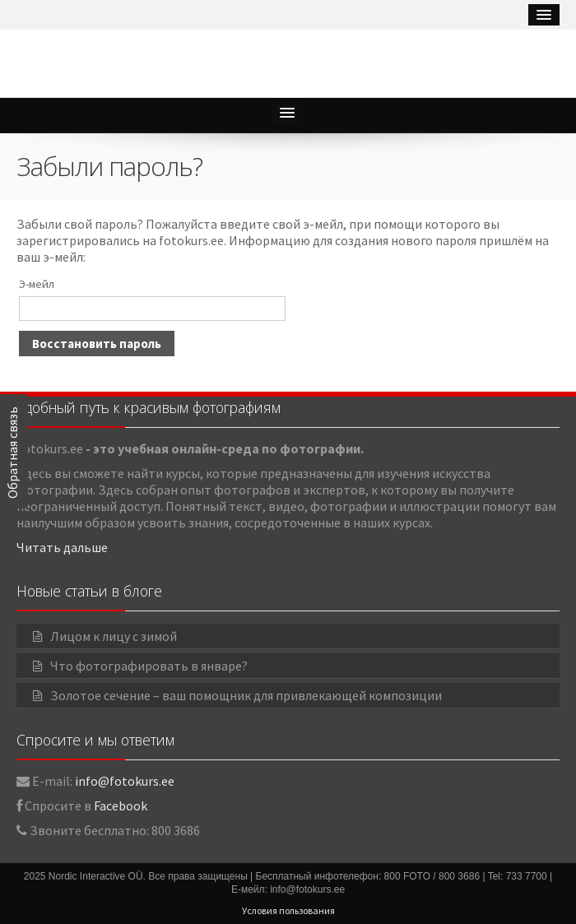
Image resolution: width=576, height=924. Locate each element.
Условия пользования (288, 910)
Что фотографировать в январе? (149, 666)
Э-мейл (37, 284)
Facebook (121, 806)
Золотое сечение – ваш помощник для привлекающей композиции (246, 695)
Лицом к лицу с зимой (114, 636)
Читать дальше (62, 547)
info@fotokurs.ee (125, 781)
